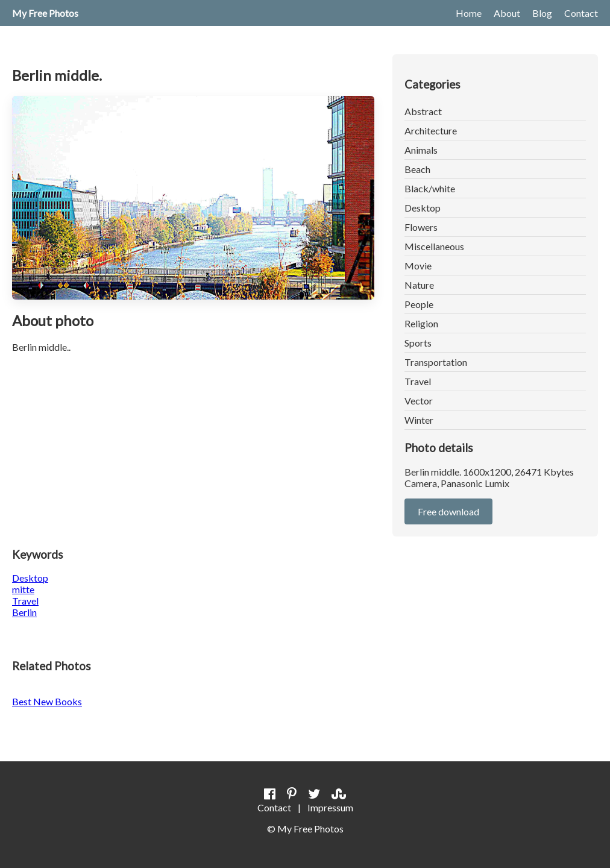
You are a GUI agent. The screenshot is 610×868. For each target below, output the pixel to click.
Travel (418, 381)
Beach (417, 169)
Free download (448, 511)
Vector (419, 401)
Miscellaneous (434, 246)
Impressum (330, 807)
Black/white (430, 188)
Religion (421, 323)
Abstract (423, 111)
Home (469, 13)
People (419, 304)
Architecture (431, 131)
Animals (421, 150)
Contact (581, 13)
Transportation (436, 362)
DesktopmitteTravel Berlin (30, 595)
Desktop (423, 208)
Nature (419, 285)
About (507, 13)
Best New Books (47, 701)
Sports (418, 343)
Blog (542, 13)
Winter (419, 420)
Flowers (421, 227)
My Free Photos (45, 13)
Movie (418, 266)
